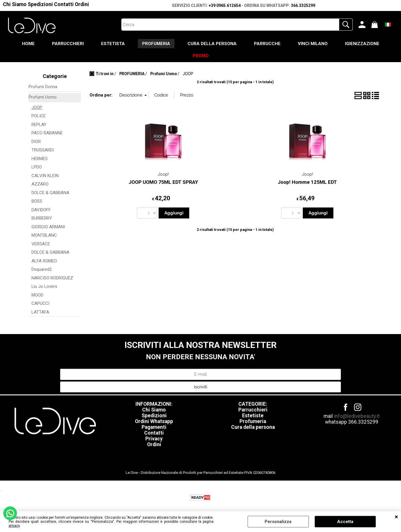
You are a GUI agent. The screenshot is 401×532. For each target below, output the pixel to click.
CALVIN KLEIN (45, 176)
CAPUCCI (40, 303)
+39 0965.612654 (225, 5)
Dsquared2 (42, 269)
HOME (28, 44)
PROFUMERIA (156, 44)
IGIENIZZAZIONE (362, 44)
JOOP (37, 107)
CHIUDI (396, 517)
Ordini (82, 4)
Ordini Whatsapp (154, 421)
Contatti (64, 4)
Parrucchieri (253, 410)
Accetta (345, 522)
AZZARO (40, 184)
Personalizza (278, 522)
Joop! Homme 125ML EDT (307, 182)
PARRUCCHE (267, 44)
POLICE (39, 116)
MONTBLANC (44, 235)
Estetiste (253, 416)
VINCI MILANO (313, 44)
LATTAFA (40, 312)
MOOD (37, 295)
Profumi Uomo (43, 97)
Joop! (163, 174)
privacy (14, 526)
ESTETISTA (113, 44)
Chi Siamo (15, 4)
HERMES (40, 159)
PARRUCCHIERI (68, 44)
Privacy (154, 439)
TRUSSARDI (43, 150)
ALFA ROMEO (44, 261)
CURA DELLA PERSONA (212, 44)
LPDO (37, 167)
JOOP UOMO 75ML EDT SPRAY (163, 182)
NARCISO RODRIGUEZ (52, 278)
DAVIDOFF (41, 210)
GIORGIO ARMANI (48, 227)
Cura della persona (253, 427)
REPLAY (39, 125)
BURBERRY (42, 218)
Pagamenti (154, 427)
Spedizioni (40, 4)
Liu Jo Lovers (44, 286)
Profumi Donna (43, 87)
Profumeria (253, 421)
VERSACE (41, 244)
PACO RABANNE (47, 133)
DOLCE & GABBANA (50, 193)
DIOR (36, 142)
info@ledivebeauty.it (357, 416)
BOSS (37, 201)
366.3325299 (303, 5)
